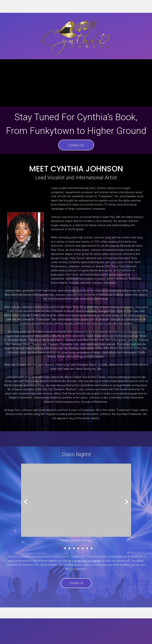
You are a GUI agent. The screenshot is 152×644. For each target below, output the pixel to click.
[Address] (146, 6)
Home (47, 638)
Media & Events (86, 638)
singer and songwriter (87, 561)
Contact (102, 638)
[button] (76, 503)
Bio (55, 638)
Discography (66, 638)
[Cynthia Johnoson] (76, 36)
